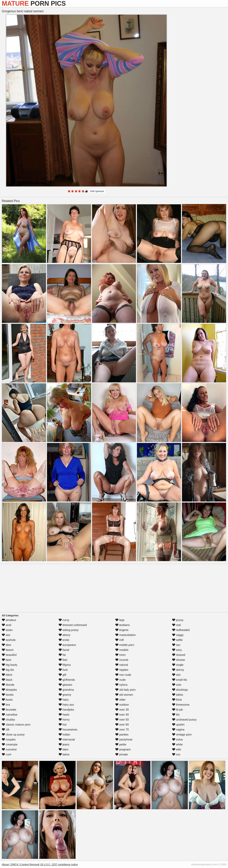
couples (9, 740)
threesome (181, 705)
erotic (64, 640)
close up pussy (13, 735)
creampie (10, 744)
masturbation (125, 635)
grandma (66, 690)
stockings (180, 690)
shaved (179, 655)
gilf (62, 675)
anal (7, 625)
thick (177, 700)
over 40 (122, 715)
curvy (64, 620)
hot (63, 725)
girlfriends (67, 680)
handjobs (66, 710)
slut (176, 675)
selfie (177, 640)
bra (6, 705)
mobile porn (125, 645)
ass (6, 635)
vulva (177, 740)
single (178, 665)
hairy (64, 700)
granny (65, 695)
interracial (67, 740)
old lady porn (125, 690)
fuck (63, 670)
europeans (67, 645)
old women (124, 695)
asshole (9, 640)
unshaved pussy (184, 720)
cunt (7, 754)
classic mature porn (16, 725)
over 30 (122, 710)
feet (63, 660)
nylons (121, 685)
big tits (8, 670)
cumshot (9, 749)
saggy (178, 635)
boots (7, 700)
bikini (7, 675)
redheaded (181, 630)
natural (122, 665)
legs (120, 620)
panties (122, 735)
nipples (122, 670)
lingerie (122, 630)
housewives (68, 730)
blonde (8, 685)
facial (64, 650)
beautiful (9, 655)
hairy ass (66, 705)
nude (120, 680)
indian (64, 735)
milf (119, 640)
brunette (9, 710)
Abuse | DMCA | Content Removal (21, 864)
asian (7, 630)
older (120, 700)
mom (120, 655)
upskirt (178, 725)
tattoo (178, 695)
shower (179, 660)
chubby (8, 720)
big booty (10, 665)
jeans (64, 744)
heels (64, 715)
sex (176, 645)
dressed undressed (73, 625)
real (176, 625)
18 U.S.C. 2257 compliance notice (59, 864)
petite (121, 744)
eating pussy (69, 630)
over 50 (122, 720)
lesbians (122, 625)
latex (64, 749)
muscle (122, 660)
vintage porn (182, 735)
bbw (6, 645)
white (177, 744)
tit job (178, 710)
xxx (176, 754)
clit (6, 730)
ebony (64, 635)
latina (64, 754)
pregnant (123, 749)
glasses (65, 685)
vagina (178, 730)
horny (64, 720)
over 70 (122, 730)
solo (177, 685)
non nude (123, 675)
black (7, 680)
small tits (180, 680)
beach (8, 650)
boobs (8, 695)
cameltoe (10, 715)
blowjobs (9, 690)
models (122, 650)
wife (177, 749)
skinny (178, 670)
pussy (178, 620)
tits (176, 715)
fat (62, 655)
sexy (177, 650)
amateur (9, 620)
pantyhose (124, 740)
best (7, 660)
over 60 (122, 725)
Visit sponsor (97, 191)
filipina (65, 665)
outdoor (122, 705)
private (121, 754)
